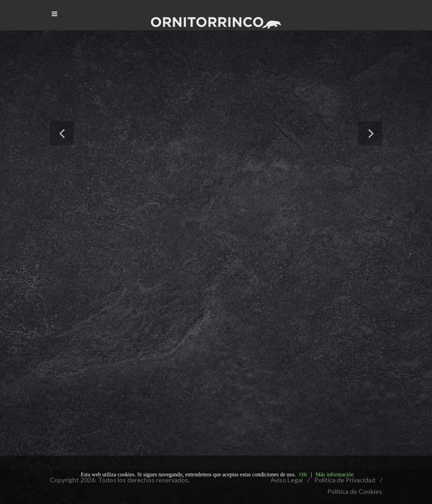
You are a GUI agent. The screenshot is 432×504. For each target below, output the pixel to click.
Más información (335, 474)
